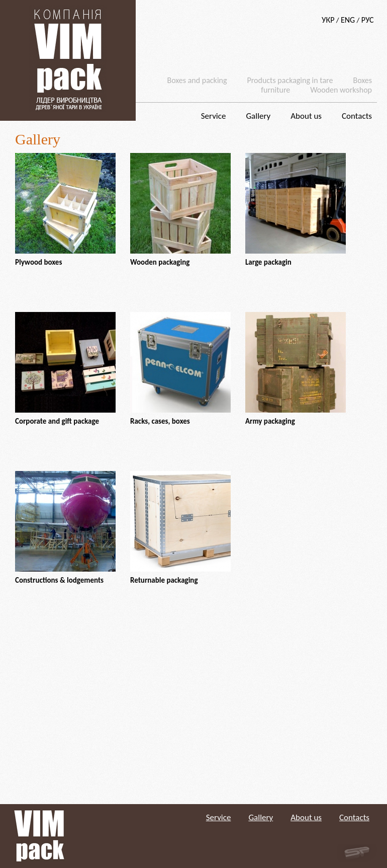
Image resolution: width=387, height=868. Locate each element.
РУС (368, 20)
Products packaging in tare (290, 80)
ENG (348, 20)
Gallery (258, 116)
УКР (328, 20)
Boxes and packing (197, 80)
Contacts (357, 116)
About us (306, 116)
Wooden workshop (341, 90)
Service (214, 116)
